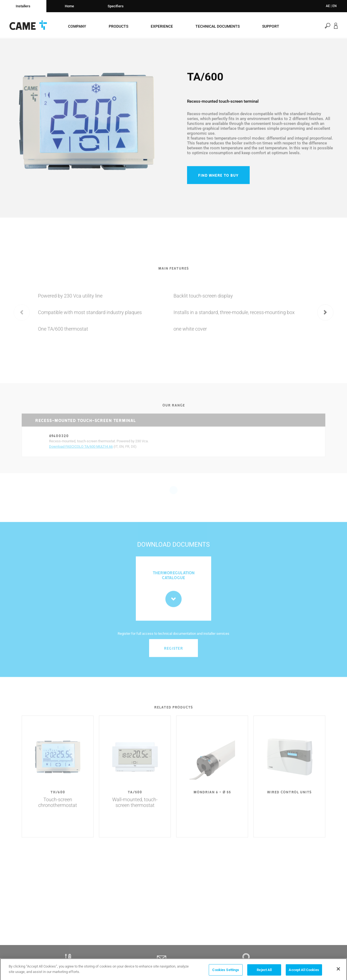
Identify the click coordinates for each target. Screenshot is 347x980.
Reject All (264, 972)
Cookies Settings (226, 972)
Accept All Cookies (304, 972)
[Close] (338, 971)
